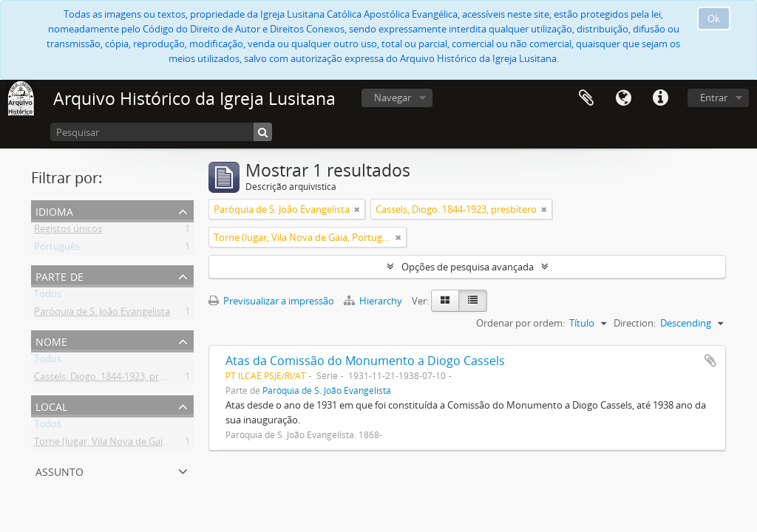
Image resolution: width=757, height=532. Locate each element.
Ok (714, 18)
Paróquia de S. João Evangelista (102, 314)
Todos (48, 296)
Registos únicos (68, 231)
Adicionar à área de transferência (710, 361)
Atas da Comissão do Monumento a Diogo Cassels (365, 361)
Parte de (60, 275)
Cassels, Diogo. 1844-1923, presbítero (115, 379)
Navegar (393, 98)
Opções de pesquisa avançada (468, 267)
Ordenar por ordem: (520, 323)
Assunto (60, 470)
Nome (51, 340)
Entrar (714, 98)
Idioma (623, 98)
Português (57, 249)
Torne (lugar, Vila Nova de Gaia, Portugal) (123, 444)
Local (51, 405)
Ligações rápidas (660, 98)
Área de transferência (586, 98)
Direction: (635, 323)
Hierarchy (374, 301)
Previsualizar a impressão (271, 301)
